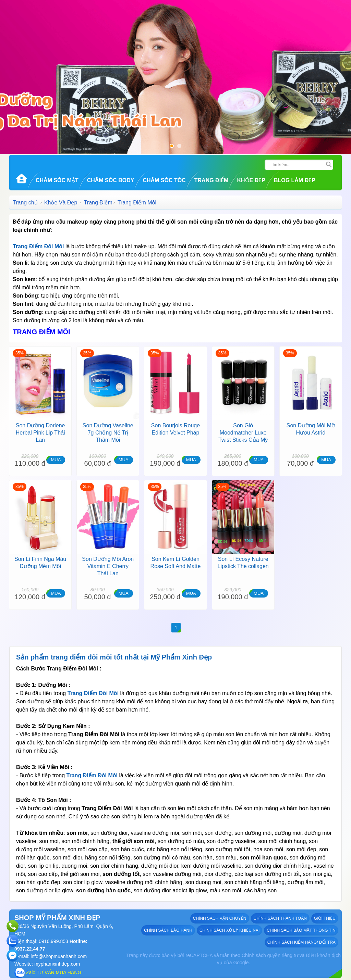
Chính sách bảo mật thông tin (301, 930)
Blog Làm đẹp (295, 180)
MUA (56, 460)
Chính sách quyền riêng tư (270, 955)
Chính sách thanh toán (280, 918)
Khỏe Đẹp (251, 180)
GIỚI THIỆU (325, 918)
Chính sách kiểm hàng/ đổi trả (301, 942)
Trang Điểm (211, 180)
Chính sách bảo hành (168, 930)
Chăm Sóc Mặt (57, 180)
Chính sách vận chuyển (220, 918)
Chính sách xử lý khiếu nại (229, 930)
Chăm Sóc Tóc (164, 180)
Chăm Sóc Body (111, 180)
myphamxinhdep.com (57, 964)
